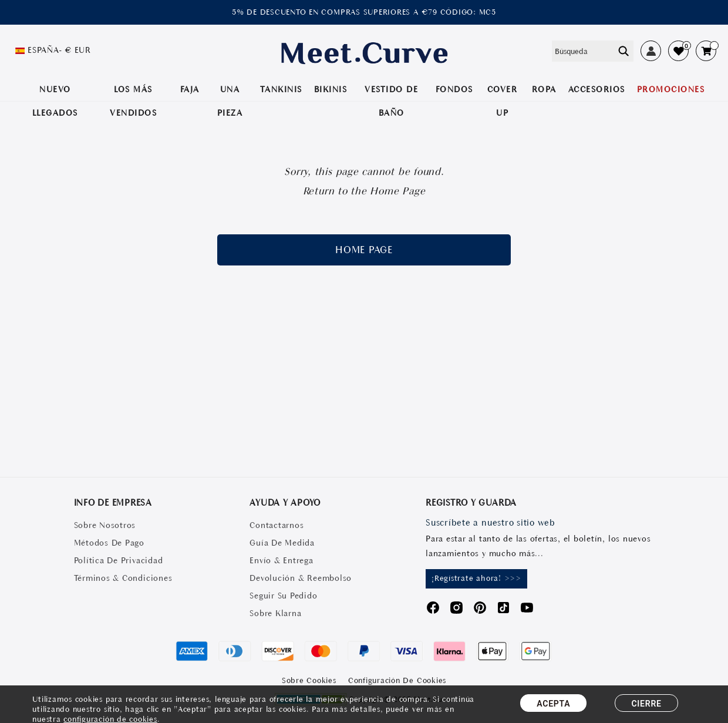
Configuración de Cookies (397, 680)
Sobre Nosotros (105, 525)
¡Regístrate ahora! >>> (476, 578)
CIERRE (646, 704)
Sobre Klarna (275, 613)
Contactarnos (277, 525)
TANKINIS (281, 89)
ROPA (544, 89)
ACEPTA (553, 704)
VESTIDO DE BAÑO (391, 101)
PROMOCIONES (671, 89)
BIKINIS (331, 89)
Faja (190, 89)
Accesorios (597, 89)
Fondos (454, 89)
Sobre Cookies (309, 680)
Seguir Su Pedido (283, 596)
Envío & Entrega (281, 560)
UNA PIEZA (230, 101)
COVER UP (503, 101)
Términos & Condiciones (123, 578)
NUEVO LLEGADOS (55, 101)
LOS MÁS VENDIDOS (133, 101)
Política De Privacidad (119, 560)
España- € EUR (59, 50)
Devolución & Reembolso (301, 578)
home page (364, 250)
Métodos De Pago (109, 543)
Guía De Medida (282, 543)
